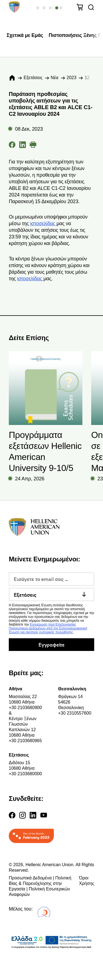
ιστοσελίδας (43, 224)
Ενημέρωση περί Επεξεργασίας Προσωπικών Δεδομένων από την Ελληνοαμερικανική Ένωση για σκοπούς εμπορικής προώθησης (48, 628)
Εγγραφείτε (51, 644)
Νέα (55, 78)
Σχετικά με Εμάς (25, 35)
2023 (72, 78)
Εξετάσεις (33, 78)
